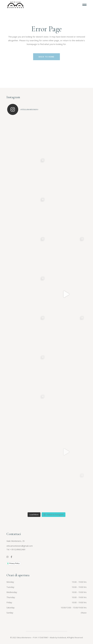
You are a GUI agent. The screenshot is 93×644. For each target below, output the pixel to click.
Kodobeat (62, 637)
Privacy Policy (14, 563)
